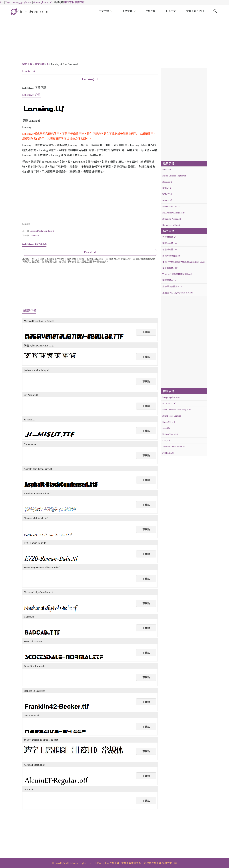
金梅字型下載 (154, 863)
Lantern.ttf (34, 236)
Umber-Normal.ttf (170, 434)
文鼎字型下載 (169, 863)
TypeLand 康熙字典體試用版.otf (177, 274)
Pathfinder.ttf (168, 453)
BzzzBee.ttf (167, 182)
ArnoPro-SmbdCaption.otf (174, 447)
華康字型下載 (139, 863)
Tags (8, 2)
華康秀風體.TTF (170, 250)
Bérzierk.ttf (167, 170)
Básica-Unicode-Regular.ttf (174, 176)
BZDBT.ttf (167, 200)
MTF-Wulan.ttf (169, 404)
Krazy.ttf (166, 441)
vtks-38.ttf (167, 428)
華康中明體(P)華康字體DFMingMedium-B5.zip (184, 262)
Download (90, 252)
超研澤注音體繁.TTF (172, 287)
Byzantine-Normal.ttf (172, 219)
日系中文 (171, 11)
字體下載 (80, 2)
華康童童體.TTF (170, 268)
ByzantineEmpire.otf (171, 207)
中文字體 (104, 11)
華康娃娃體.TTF (170, 243)
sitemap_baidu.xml (43, 2)
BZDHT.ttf (167, 194)
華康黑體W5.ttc (170, 280)
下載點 (146, 332)
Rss (2, 2)
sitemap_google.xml (22, 2)
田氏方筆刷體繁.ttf (171, 256)
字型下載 (69, 2)
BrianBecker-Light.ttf (172, 416)
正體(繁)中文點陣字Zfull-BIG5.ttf (178, 293)
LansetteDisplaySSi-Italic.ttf (42, 231)
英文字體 (127, 11)
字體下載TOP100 (195, 11)
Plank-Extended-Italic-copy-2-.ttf (177, 410)
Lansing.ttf (90, 79)
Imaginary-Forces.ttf (171, 397)
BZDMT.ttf (167, 188)
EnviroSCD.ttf (169, 422)
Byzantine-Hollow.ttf (171, 225)
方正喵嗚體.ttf (169, 237)
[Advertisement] (115, 40)
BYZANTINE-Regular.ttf (173, 213)
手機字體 (151, 11)
